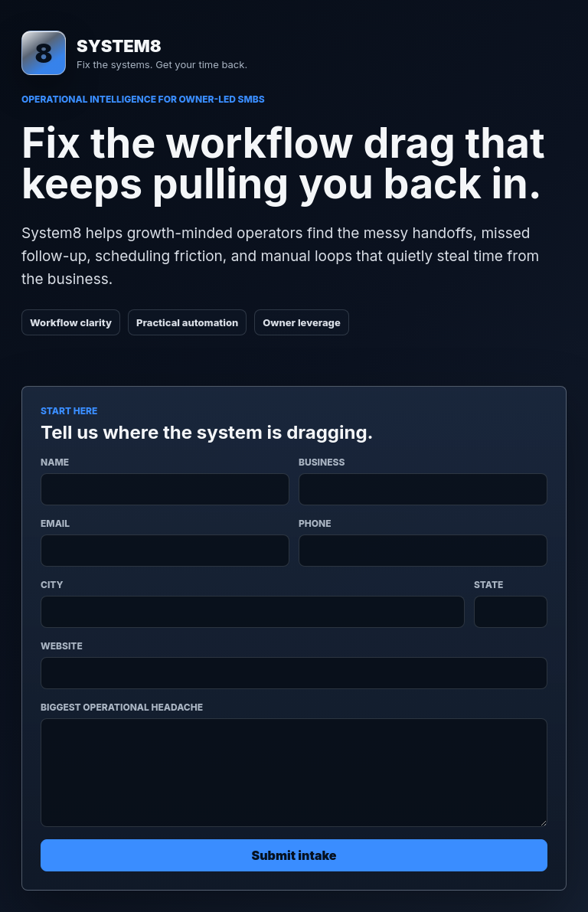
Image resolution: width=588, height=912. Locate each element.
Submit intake (294, 855)
